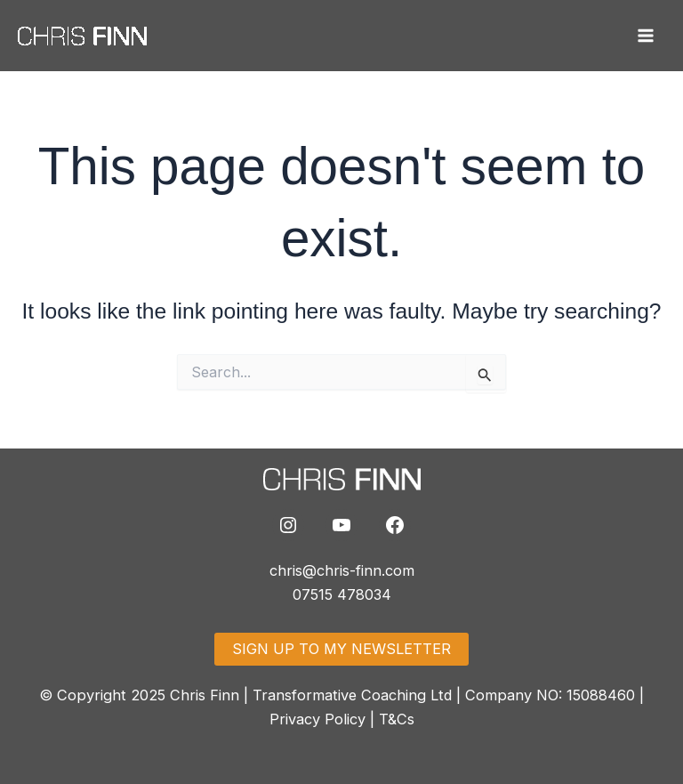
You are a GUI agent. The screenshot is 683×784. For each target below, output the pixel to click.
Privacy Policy (317, 719)
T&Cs (397, 719)
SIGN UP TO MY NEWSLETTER (341, 649)
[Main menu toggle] (645, 36)
